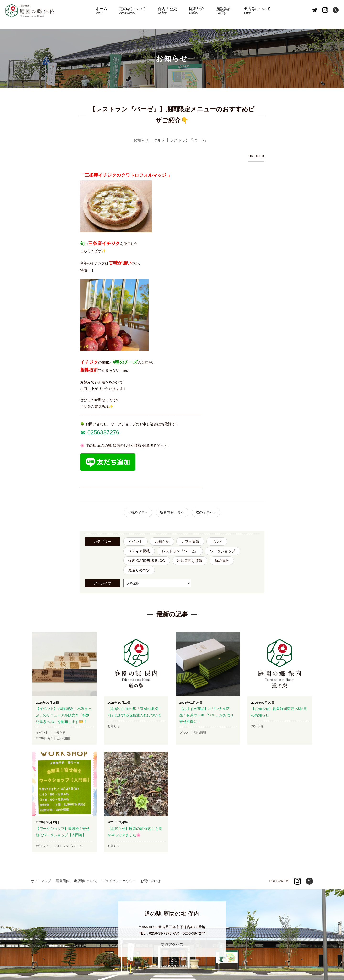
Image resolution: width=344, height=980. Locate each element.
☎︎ (83, 432)
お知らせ (162, 541)
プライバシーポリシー (119, 881)
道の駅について (137, 14)
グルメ (217, 541)
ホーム (108, 14)
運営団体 (63, 881)
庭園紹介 (195, 14)
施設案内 (220, 14)
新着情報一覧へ (172, 512)
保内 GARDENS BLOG (147, 561)
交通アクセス (172, 945)
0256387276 (102, 432)
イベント (135, 541)
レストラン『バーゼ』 (180, 551)
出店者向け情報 (190, 561)
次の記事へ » (206, 512)
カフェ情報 (190, 541)
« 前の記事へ (138, 512)
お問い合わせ (150, 881)
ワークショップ (223, 551)
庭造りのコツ (139, 570)
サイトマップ (41, 881)
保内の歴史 (169, 14)
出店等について (250, 14)
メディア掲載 (139, 551)
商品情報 (222, 561)
